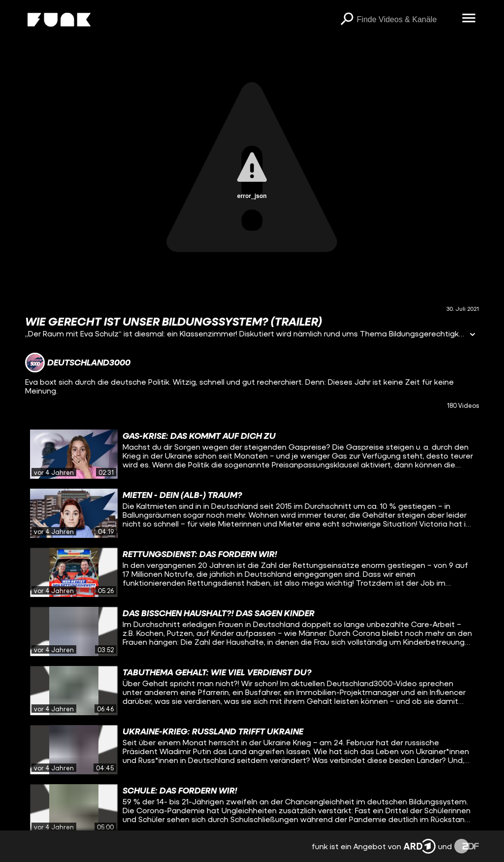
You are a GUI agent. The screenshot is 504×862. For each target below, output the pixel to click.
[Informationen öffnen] (472, 335)
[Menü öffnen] (469, 19)
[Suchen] (347, 20)
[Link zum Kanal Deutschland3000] (78, 363)
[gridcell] (252, 454)
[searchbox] (406, 20)
